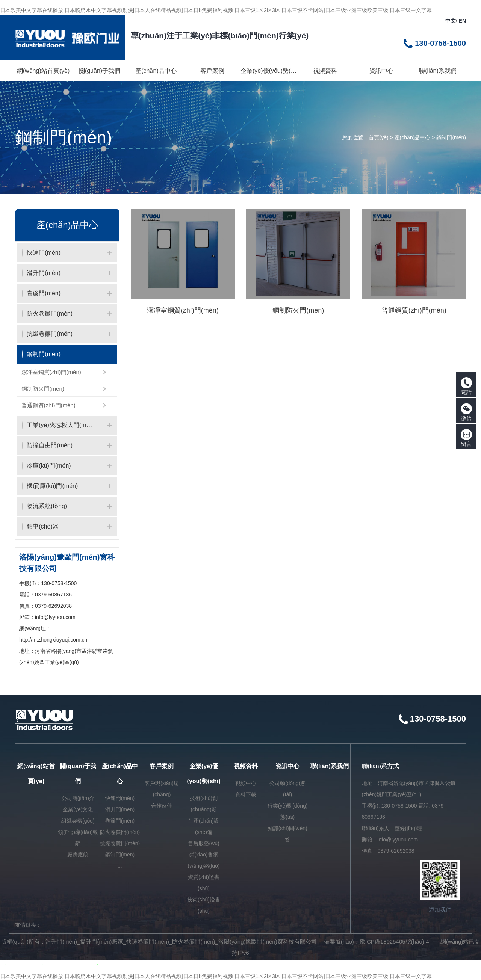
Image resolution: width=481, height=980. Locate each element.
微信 (466, 412)
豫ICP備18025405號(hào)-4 (394, 941)
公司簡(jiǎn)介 (78, 798)
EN (462, 21)
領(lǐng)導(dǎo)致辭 (78, 838)
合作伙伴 (162, 806)
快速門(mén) (120, 798)
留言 (466, 438)
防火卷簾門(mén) (120, 832)
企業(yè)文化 (78, 809)
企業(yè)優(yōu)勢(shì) (204, 774)
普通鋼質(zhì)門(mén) (48, 405)
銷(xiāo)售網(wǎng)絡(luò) (204, 860)
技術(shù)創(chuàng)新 (204, 804)
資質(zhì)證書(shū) (204, 883)
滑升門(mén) (120, 809)
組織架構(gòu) (78, 821)
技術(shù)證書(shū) (204, 905)
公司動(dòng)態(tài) (287, 789)
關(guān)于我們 (78, 774)
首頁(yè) (378, 137)
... (120, 866)
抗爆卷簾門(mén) (120, 843)
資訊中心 (287, 766)
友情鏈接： (28, 925)
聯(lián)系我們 (330, 766)
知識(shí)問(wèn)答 (288, 834)
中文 (451, 21)
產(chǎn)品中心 (413, 137)
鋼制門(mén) (451, 137)
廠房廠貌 (78, 855)
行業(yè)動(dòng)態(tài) (288, 811)
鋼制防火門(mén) (43, 389)
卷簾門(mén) (120, 821)
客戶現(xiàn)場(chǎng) (162, 789)
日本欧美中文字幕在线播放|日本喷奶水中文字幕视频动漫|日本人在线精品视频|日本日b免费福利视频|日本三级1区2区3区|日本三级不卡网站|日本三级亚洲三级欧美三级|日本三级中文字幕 (216, 10)
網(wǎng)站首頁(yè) (36, 774)
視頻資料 (246, 766)
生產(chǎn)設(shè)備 (204, 826)
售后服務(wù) (203, 843)
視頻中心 (246, 783)
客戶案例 (162, 766)
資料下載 (246, 794)
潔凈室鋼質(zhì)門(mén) (51, 372)
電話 (466, 386)
